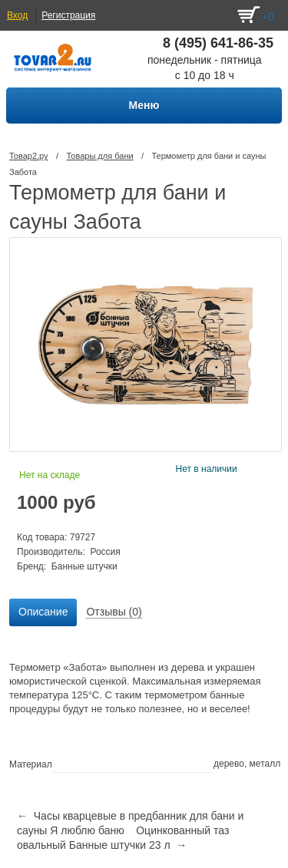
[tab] (43, 612)
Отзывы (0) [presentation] (114, 612)
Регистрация (68, 15)
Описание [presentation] (43, 612)
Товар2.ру (29, 156)
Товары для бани (99, 156)
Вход (17, 15)
